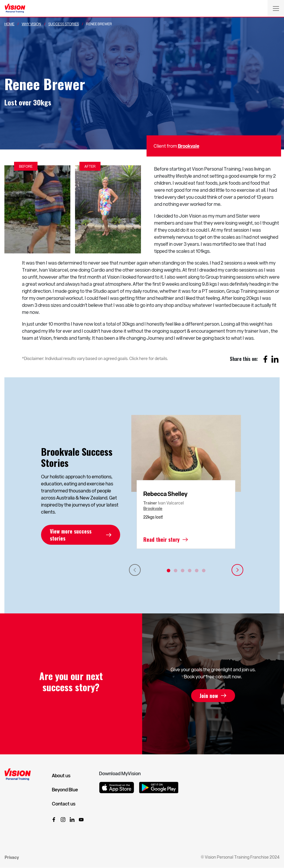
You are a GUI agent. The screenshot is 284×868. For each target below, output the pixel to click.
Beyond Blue (65, 790)
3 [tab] (183, 571)
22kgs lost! (153, 517)
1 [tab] (169, 571)
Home (9, 24)
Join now (209, 696)
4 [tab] (190, 571)
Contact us (64, 804)
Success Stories (64, 24)
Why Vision (31, 24)
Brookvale (189, 146)
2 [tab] (176, 571)
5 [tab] (197, 571)
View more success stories (71, 535)
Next (237, 570)
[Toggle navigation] (276, 8)
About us (61, 776)
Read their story (161, 539)
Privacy (12, 857)
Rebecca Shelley (165, 494)
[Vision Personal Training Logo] (15, 9)
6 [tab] (204, 571)
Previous (135, 570)
